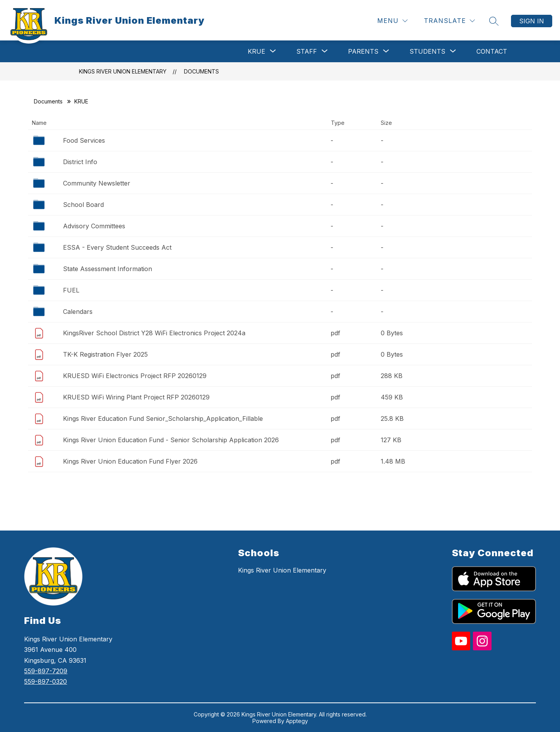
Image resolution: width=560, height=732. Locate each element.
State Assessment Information (108, 269)
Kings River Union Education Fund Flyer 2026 (130, 461)
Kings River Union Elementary (123, 71)
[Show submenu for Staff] (307, 51)
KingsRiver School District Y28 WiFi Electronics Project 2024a (154, 333)
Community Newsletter (97, 183)
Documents (201, 71)
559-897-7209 (46, 671)
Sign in (532, 21)
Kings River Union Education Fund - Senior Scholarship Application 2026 (171, 440)
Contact (492, 51)
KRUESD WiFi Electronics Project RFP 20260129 (135, 376)
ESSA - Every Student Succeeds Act (117, 247)
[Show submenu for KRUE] (256, 51)
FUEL (71, 290)
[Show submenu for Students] (427, 51)
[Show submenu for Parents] (363, 51)
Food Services (84, 140)
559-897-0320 (45, 681)
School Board (83, 205)
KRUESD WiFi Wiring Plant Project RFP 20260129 (136, 397)
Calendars (78, 312)
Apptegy (297, 721)
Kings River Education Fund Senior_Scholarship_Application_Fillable (163, 419)
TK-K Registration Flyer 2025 (105, 354)
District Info (80, 162)
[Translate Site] (449, 21)
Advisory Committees (94, 226)
